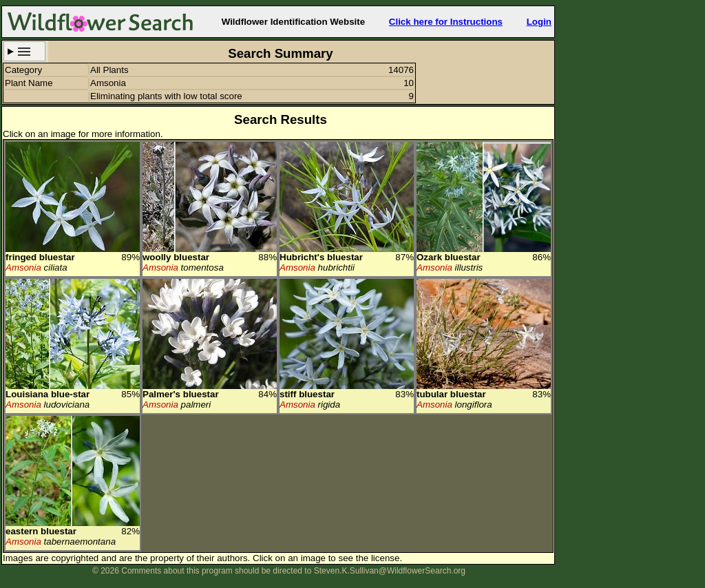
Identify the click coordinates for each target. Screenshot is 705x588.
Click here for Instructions (446, 22)
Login (539, 22)
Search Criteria (24, 51)
